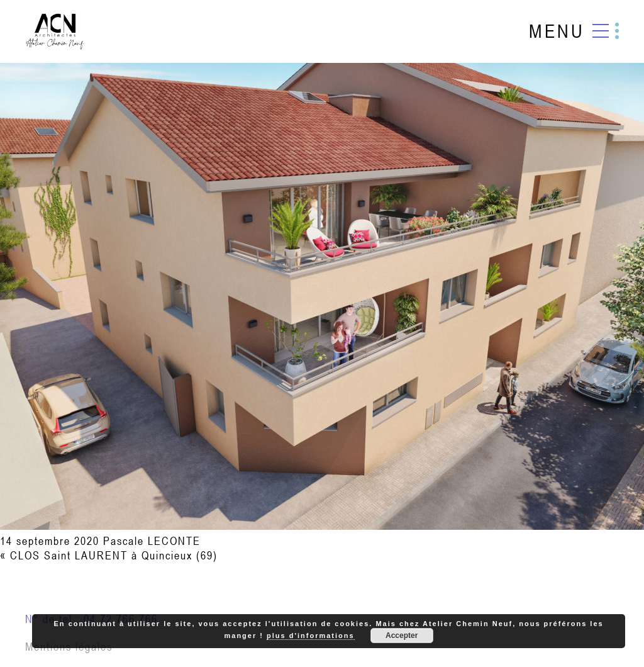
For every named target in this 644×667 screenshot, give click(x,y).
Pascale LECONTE (152, 541)
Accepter (402, 636)
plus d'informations (311, 636)
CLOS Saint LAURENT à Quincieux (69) (114, 555)
